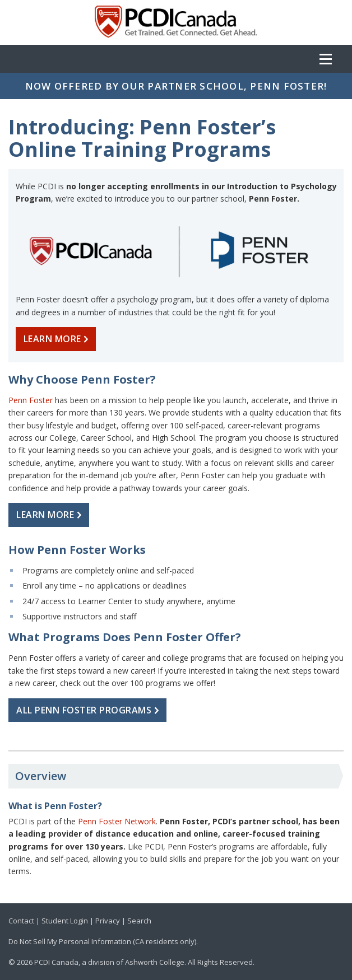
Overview (41, 776)
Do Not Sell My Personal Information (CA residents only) (102, 941)
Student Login (65, 921)
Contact (21, 921)
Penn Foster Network (117, 821)
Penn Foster (31, 400)
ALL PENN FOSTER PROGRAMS (90, 710)
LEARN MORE (58, 339)
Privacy (108, 921)
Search (139, 921)
